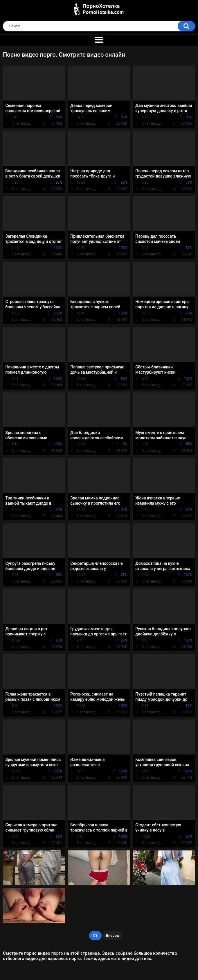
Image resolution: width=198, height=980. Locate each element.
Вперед (113, 935)
